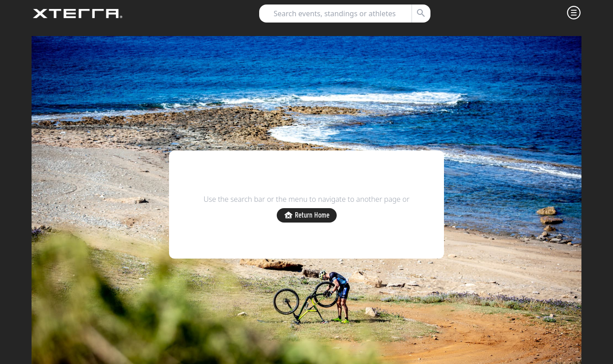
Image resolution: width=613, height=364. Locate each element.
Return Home (307, 216)
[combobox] (341, 14)
